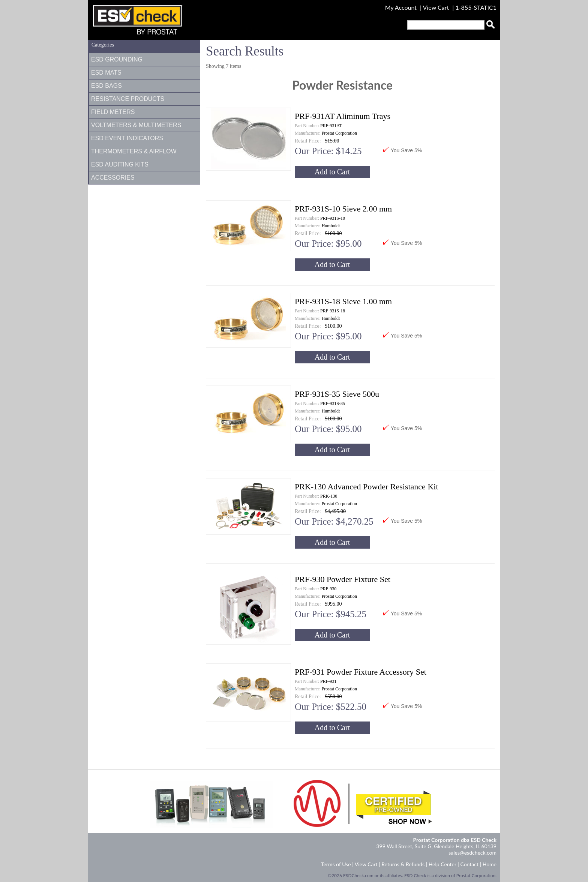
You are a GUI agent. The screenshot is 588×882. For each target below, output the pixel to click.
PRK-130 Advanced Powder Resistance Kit (367, 487)
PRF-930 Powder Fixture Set (343, 579)
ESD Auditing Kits (120, 164)
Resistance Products (128, 99)
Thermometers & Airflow (134, 151)
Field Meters (113, 112)
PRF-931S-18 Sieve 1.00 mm (343, 301)
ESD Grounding (117, 59)
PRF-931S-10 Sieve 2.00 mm (343, 209)
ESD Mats (106, 73)
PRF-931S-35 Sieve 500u (337, 394)
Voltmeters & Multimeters (136, 125)
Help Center (442, 864)
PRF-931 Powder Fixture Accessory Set (361, 672)
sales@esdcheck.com (472, 853)
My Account (401, 7)
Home (490, 864)
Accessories (113, 178)
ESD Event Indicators (127, 138)
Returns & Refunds (403, 864)
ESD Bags (106, 86)
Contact (469, 864)
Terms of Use (336, 864)
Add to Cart (332, 172)
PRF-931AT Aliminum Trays (343, 116)
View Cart (437, 7)
